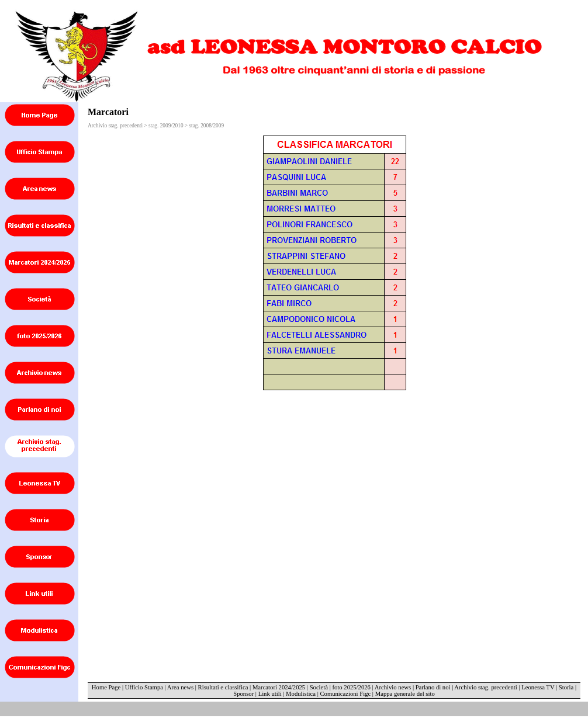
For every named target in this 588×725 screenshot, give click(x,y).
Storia (566, 687)
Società (319, 687)
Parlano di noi (433, 687)
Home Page (106, 687)
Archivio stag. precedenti (485, 687)
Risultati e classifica (223, 687)
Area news (180, 687)
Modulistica (301, 694)
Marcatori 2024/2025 (279, 687)
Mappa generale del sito (405, 694)
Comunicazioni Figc (346, 694)
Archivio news (393, 687)
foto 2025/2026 (351, 687)
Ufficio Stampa (144, 687)
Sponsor (243, 694)
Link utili (270, 694)
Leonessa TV (538, 687)
